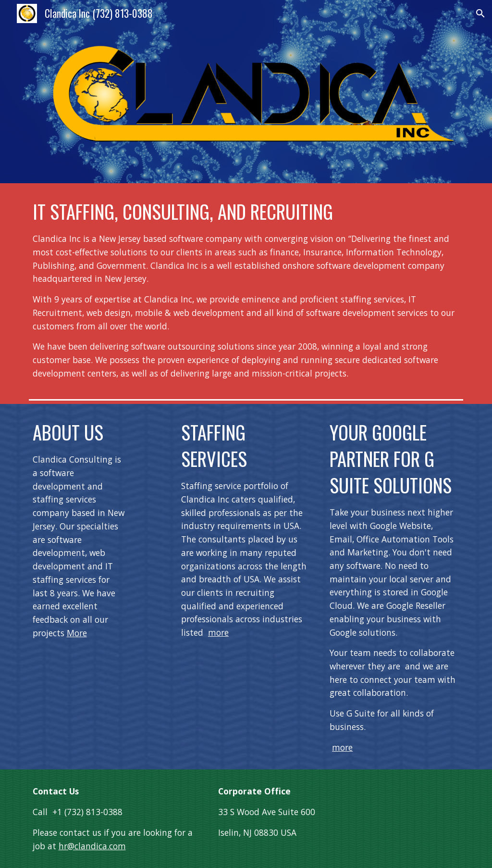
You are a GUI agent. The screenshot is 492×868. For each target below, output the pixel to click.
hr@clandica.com (92, 846)
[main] (246, 289)
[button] (480, 13)
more (218, 632)
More (77, 633)
